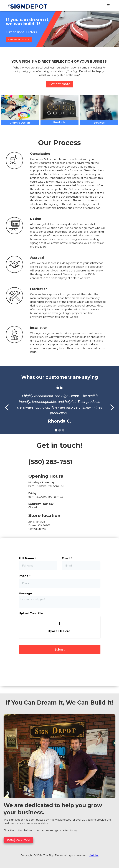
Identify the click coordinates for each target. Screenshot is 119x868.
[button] (108, 5)
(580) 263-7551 (50, 462)
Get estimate (60, 84)
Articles (94, 757)
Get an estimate (19, 40)
